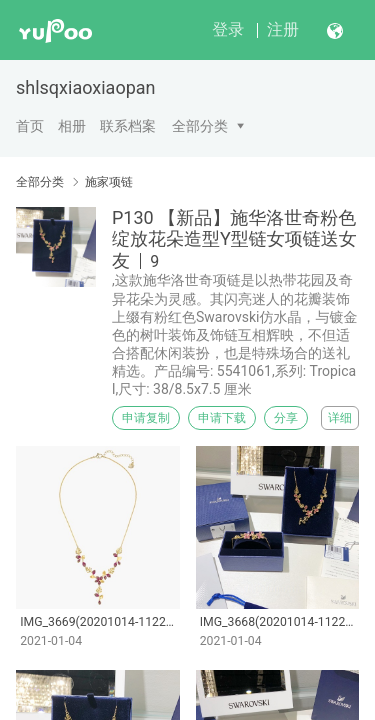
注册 (283, 29)
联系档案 (128, 126)
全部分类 (200, 126)
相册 (72, 126)
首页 (30, 126)
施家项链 (109, 182)
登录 (228, 29)
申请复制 (146, 418)
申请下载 (222, 418)
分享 (286, 418)
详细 (340, 418)
